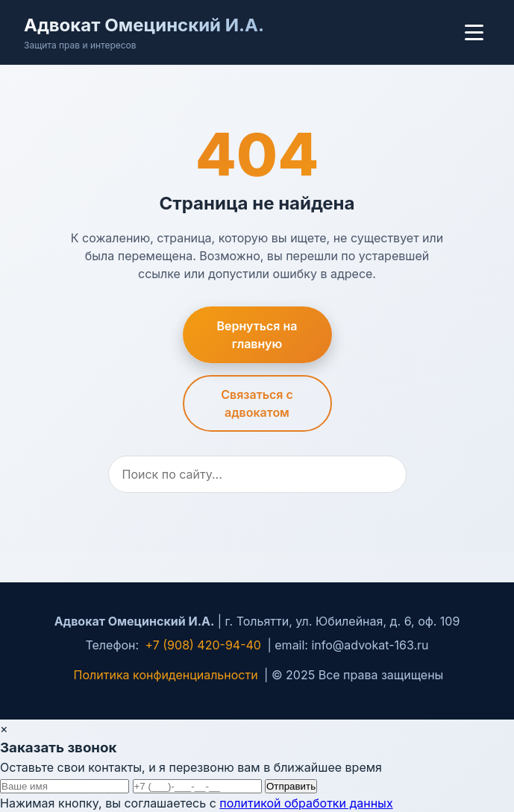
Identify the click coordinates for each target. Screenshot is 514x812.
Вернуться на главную (257, 335)
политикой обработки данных (306, 803)
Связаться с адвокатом (257, 403)
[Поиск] (257, 474)
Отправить (291, 786)
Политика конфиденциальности (166, 675)
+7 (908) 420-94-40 (203, 645)
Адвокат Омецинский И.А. (144, 25)
